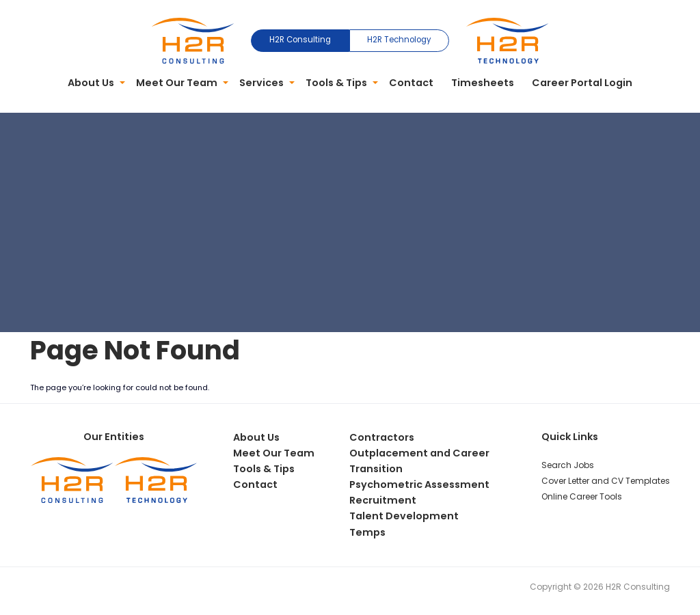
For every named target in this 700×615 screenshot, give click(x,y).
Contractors (382, 437)
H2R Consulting (300, 40)
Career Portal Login (582, 83)
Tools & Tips (336, 83)
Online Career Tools (582, 496)
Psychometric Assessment (419, 484)
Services (261, 83)
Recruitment (383, 500)
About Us (91, 83)
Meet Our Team (177, 83)
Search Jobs (568, 465)
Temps (367, 532)
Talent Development (404, 516)
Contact (411, 83)
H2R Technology (399, 40)
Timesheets (483, 83)
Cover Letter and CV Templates (606, 481)
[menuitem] (94, 83)
